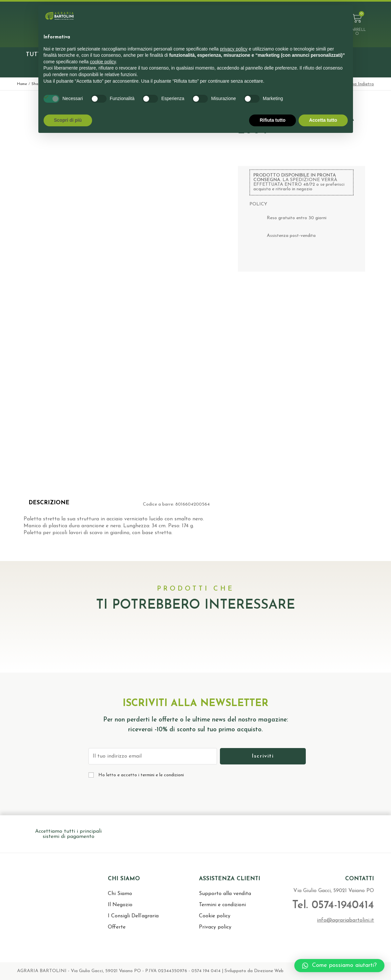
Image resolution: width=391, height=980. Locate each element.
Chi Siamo (120, 894)
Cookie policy (215, 916)
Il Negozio (120, 905)
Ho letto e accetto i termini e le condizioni (141, 775)
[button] (339, 966)
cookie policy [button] (103, 62)
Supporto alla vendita (225, 894)
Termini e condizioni (222, 905)
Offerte (117, 927)
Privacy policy (215, 927)
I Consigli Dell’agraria (133, 916)
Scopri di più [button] (68, 120)
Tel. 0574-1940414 (332, 905)
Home (22, 84)
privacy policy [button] (234, 49)
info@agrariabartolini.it (345, 920)
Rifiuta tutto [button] (273, 120)
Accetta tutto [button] (323, 120)
